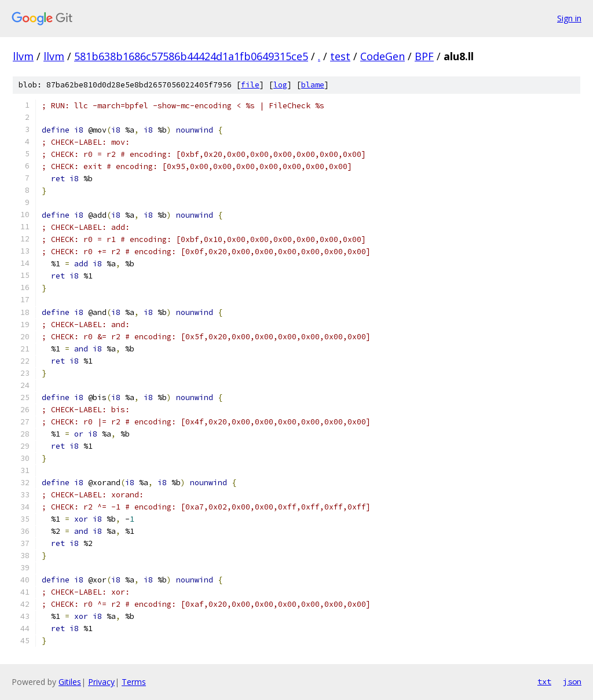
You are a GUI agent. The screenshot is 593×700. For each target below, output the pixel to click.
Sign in (569, 18)
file (250, 85)
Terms (134, 682)
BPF (424, 56)
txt (544, 681)
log (280, 85)
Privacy (101, 682)
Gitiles (70, 682)
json (572, 681)
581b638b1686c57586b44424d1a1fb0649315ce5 (191, 56)
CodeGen (382, 56)
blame (313, 85)
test (340, 56)
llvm (23, 56)
